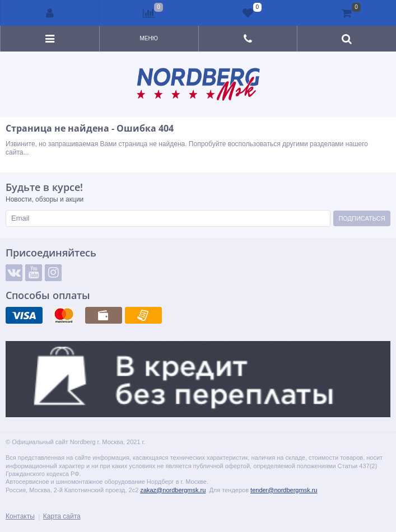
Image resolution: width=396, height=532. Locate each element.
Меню (148, 38)
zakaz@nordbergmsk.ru (173, 490)
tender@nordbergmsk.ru (284, 490)
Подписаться (362, 218)
